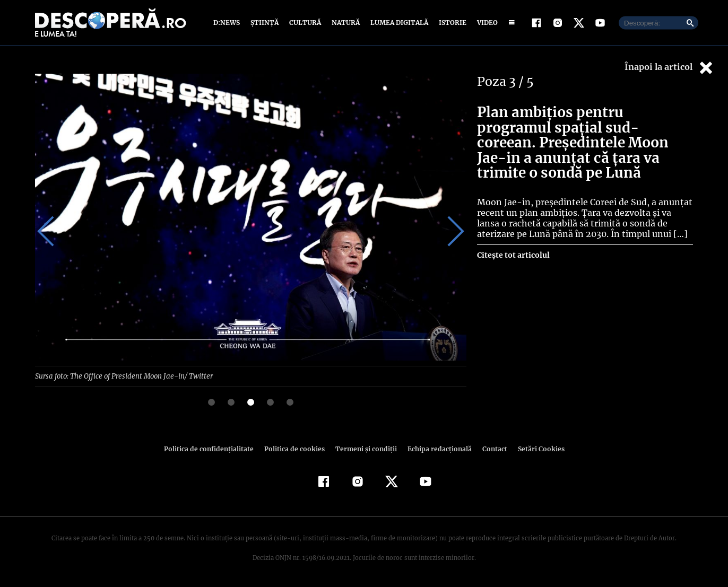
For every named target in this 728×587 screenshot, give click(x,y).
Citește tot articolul (513, 255)
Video (487, 23)
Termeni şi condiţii (366, 448)
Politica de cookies (294, 448)
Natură (346, 23)
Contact (495, 448)
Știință (265, 23)
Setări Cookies (541, 448)
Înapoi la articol (668, 68)
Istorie (453, 23)
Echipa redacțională (440, 448)
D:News (227, 23)
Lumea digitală (399, 23)
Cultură (305, 23)
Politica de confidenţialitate (209, 448)
